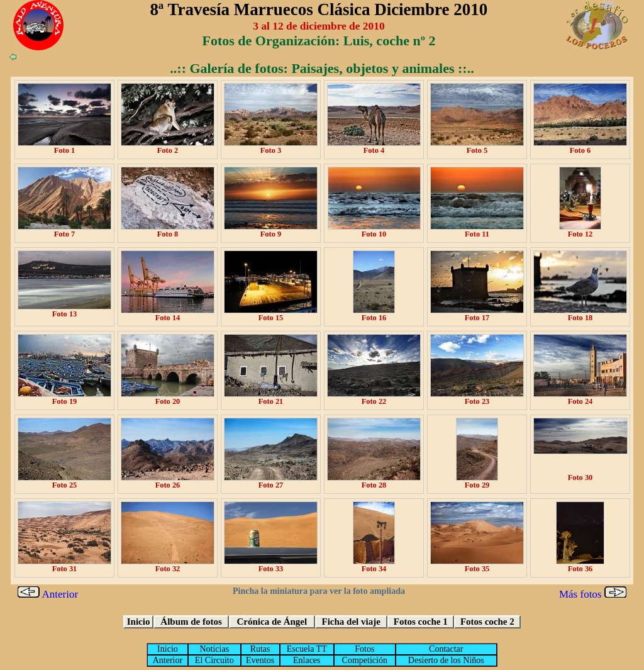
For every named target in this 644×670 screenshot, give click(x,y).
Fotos (364, 649)
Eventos (260, 660)
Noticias (214, 649)
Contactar (446, 649)
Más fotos (593, 594)
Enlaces (307, 660)
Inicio (139, 622)
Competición (365, 660)
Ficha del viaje (351, 622)
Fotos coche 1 (421, 622)
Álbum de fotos (191, 622)
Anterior (48, 594)
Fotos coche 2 (487, 622)
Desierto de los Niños (446, 660)
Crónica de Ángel (272, 622)
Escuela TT (307, 649)
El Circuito (214, 660)
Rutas (260, 649)
